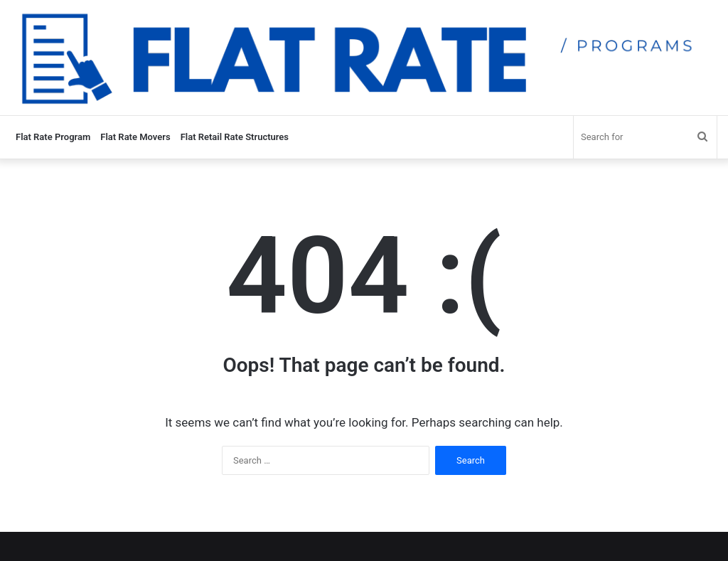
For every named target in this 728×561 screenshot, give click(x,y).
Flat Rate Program (53, 137)
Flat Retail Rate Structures (235, 137)
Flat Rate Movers (135, 137)
